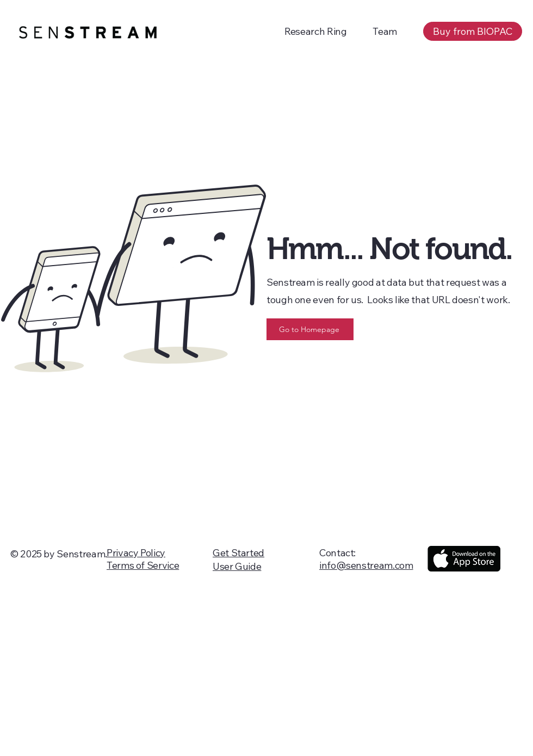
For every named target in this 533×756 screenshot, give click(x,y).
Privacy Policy (136, 553)
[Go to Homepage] (310, 329)
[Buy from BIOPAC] (473, 31)
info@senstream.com (366, 565)
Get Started (238, 553)
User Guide (237, 566)
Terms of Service (143, 565)
